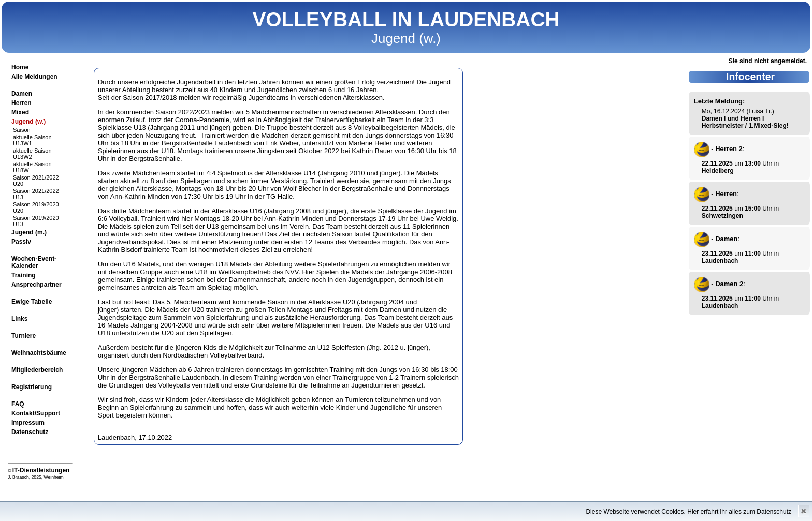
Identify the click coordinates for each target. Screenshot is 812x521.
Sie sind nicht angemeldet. (768, 61)
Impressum (28, 423)
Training (24, 275)
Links (19, 319)
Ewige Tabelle (32, 302)
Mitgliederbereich (37, 370)
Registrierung (32, 387)
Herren (21, 103)
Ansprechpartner (37, 285)
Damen (22, 94)
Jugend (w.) (28, 122)
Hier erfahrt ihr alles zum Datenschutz (739, 512)
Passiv (21, 242)
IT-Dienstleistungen (41, 470)
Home (20, 67)
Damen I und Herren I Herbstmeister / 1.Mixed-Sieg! (745, 122)
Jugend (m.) (29, 232)
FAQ (18, 404)
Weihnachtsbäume (39, 353)
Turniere (24, 336)
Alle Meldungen (34, 77)
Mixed (20, 112)
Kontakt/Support (36, 413)
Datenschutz (30, 432)
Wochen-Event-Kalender (34, 262)
